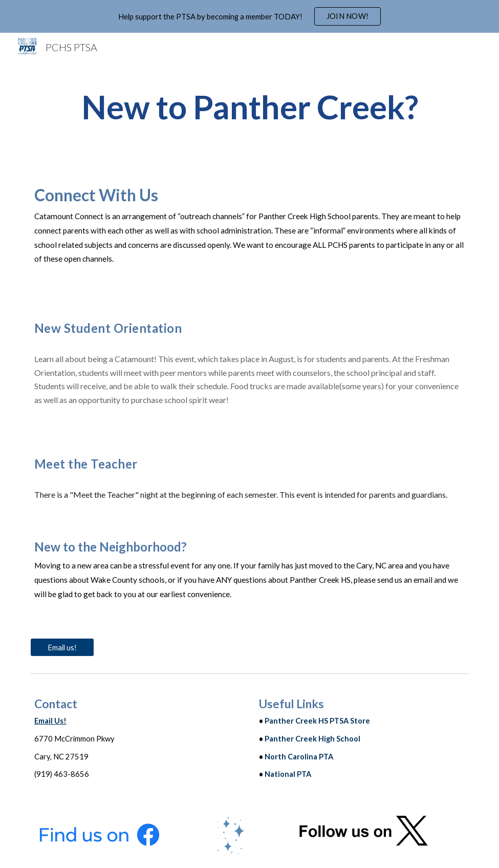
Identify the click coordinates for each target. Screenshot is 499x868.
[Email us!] (62, 647)
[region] (249, 16)
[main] (249, 107)
